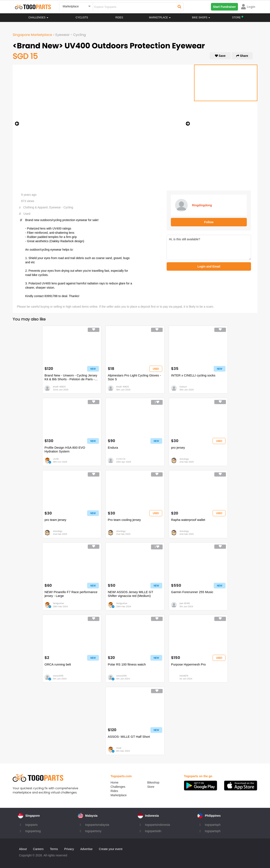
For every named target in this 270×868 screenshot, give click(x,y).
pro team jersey (55, 520)
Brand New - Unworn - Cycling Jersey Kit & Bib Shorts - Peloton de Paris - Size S (71, 377)
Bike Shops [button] (201, 18)
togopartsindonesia (158, 825)
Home (114, 782)
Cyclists (82, 18)
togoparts (31, 825)
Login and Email (209, 266)
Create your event (111, 849)
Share (242, 56)
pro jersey (178, 448)
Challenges (38, 18)
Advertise (86, 849)
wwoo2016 (58, 676)
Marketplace (119, 795)
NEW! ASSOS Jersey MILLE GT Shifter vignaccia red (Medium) (130, 594)
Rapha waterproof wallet (188, 520)
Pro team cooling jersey (124, 520)
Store (151, 787)
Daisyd (183, 387)
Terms (54, 849)
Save (220, 56)
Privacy (69, 849)
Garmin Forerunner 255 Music (192, 592)
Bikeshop (153, 782)
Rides (119, 18)
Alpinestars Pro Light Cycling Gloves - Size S (134, 377)
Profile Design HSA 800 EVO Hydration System (65, 449)
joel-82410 (185, 603)
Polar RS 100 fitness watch (127, 664)
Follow (209, 222)
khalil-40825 (59, 387)
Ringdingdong (202, 205)
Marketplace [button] (160, 18)
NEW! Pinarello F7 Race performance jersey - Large (71, 594)
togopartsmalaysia (97, 825)
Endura (113, 448)
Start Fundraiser (224, 7)
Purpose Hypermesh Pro (188, 664)
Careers (38, 849)
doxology (184, 459)
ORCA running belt (58, 664)
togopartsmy (93, 831)
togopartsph (213, 825)
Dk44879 (184, 676)
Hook (119, 748)
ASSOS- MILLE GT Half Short (129, 737)
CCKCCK (121, 459)
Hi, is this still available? (209, 247)
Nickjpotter (59, 603)
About (23, 849)
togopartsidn (153, 831)
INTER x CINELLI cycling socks (193, 375)
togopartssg (33, 831)
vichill (56, 459)
